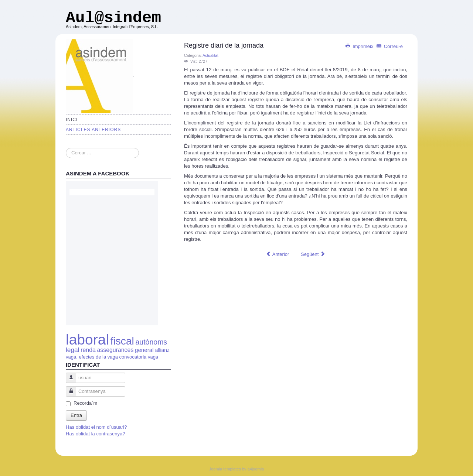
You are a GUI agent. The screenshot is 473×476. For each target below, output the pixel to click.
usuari (68, 381)
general (145, 350)
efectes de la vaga (98, 357)
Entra (76, 415)
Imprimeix (360, 46)
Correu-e (389, 46)
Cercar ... (66, 148)
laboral (87, 340)
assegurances (115, 350)
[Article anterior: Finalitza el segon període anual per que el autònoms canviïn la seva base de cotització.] (278, 254)
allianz (162, 350)
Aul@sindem (113, 18)
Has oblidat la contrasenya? (95, 434)
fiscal (122, 341)
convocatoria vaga (139, 357)
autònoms (151, 342)
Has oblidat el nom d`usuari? (96, 427)
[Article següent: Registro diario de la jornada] (313, 254)
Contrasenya (68, 395)
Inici (72, 120)
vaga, (72, 357)
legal (73, 350)
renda (88, 350)
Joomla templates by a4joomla (237, 469)
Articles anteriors (93, 130)
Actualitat (210, 56)
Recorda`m (85, 403)
